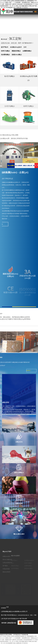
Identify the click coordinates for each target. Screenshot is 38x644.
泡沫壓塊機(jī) (5, 55)
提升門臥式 (5, 47)
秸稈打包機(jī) (5, 51)
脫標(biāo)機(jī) (17, 55)
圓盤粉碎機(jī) (16, 51)
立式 (25, 47)
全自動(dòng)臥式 (16, 47)
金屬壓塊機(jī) (27, 51)
